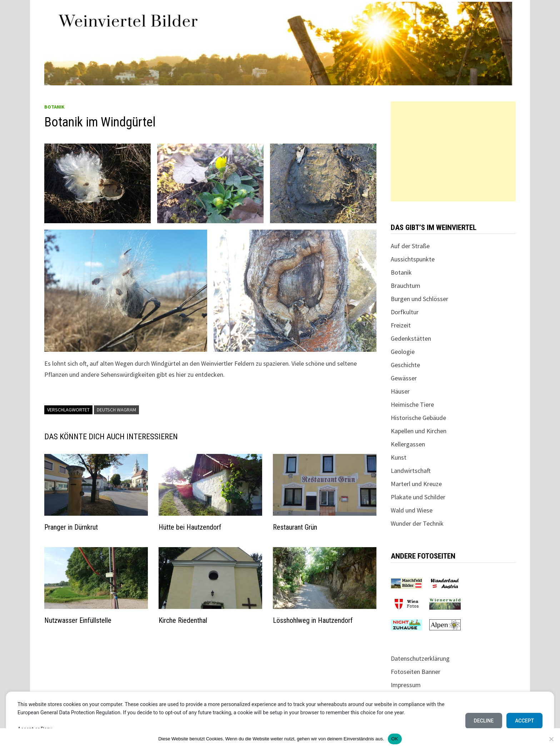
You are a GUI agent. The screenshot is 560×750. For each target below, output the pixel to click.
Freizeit (401, 325)
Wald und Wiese (412, 510)
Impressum (406, 685)
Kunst (399, 457)
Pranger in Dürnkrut (71, 527)
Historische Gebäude (418, 418)
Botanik (54, 107)
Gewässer (404, 378)
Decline (484, 721)
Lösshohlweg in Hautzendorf (313, 620)
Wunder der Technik (417, 523)
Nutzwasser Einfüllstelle (78, 620)
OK (395, 739)
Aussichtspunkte (413, 259)
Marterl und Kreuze (416, 484)
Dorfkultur (405, 312)
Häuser (400, 391)
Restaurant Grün (295, 527)
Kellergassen (408, 444)
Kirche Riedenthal (183, 620)
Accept (524, 721)
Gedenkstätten (411, 338)
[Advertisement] (453, 151)
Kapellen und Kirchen (419, 431)
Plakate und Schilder (418, 497)
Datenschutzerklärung (420, 658)
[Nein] (551, 739)
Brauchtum (406, 286)
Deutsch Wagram (116, 410)
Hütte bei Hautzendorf (190, 527)
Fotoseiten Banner (416, 672)
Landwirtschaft (411, 471)
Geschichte (405, 365)
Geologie (403, 352)
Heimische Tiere (412, 404)
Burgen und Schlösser (419, 299)
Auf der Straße (410, 246)
